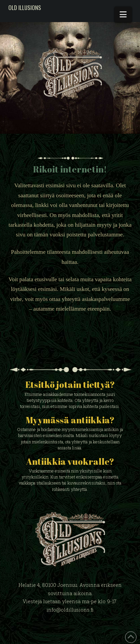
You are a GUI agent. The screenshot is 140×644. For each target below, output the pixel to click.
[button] (123, 14)
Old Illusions (25, 8)
